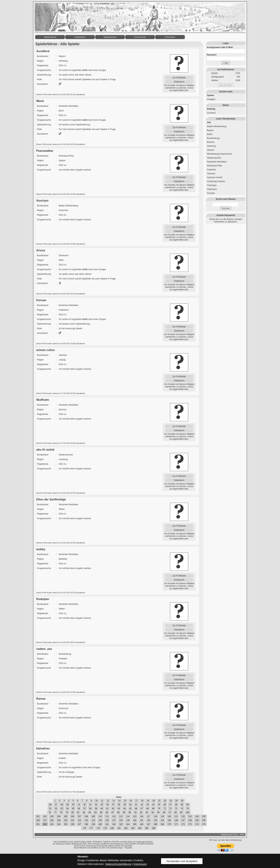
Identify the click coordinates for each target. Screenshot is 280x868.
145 (169, 820)
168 (155, 824)
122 (183, 816)
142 (149, 820)
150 (204, 820)
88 (118, 812)
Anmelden (170, 37)
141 (142, 820)
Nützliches (80, 37)
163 (121, 824)
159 (93, 824)
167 (149, 824)
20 (154, 801)
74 (182, 809)
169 (162, 824)
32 (85, 805)
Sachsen (211, 174)
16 (131, 801)
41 (136, 805)
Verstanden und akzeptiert (182, 861)
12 (108, 801)
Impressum (140, 864)
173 (190, 824)
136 (107, 820)
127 (45, 820)
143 (155, 820)
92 (141, 812)
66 (136, 809)
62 (113, 809)
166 (142, 824)
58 (90, 809)
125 (204, 816)
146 (176, 820)
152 (45, 824)
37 (113, 805)
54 (67, 809)
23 (171, 801)
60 (102, 809)
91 (135, 812)
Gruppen (211, 99)
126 (38, 820)
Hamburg (211, 146)
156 (72, 824)
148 (190, 820)
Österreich (212, 189)
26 (50, 805)
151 (38, 824)
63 (119, 809)
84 (95, 812)
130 (66, 820)
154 (59, 824)
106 (72, 816)
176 (84, 828)
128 (52, 820)
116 (142, 816)
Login (226, 63)
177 (91, 828)
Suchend (211, 113)
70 (159, 809)
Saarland (211, 170)
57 (85, 809)
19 (148, 801)
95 (158, 812)
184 (140, 828)
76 (50, 812)
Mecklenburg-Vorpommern (220, 154)
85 (101, 812)
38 (119, 805)
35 (102, 805)
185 (147, 828)
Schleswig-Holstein (216, 181)
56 (79, 809)
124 (197, 816)
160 (100, 824)
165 (135, 824)
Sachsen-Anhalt (215, 177)
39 (125, 805)
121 (176, 816)
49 (182, 805)
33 (90, 805)
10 (96, 801)
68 (147, 809)
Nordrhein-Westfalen (217, 162)
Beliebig (211, 109)
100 (187, 812)
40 (130, 805)
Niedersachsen (214, 158)
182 (126, 828)
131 (72, 820)
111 (107, 816)
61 (107, 809)
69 (153, 809)
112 (114, 816)
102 (45, 816)
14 (119, 801)
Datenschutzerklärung (118, 864)
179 (105, 828)
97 (170, 812)
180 (112, 828)
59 (96, 809)
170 (169, 824)
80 (73, 812)
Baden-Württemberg (217, 126)
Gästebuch (179, 82)
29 (67, 805)
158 (86, 824)
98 (175, 812)
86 (107, 812)
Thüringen (212, 185)
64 (125, 809)
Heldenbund (50, 37)
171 (176, 824)
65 (130, 809)
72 (170, 809)
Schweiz (211, 193)
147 (183, 820)
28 (62, 805)
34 (96, 805)
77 (55, 812)
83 (90, 812)
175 (204, 824)
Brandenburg (213, 138)
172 (183, 824)
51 (50, 809)
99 (181, 812)
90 (130, 812)
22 (165, 801)
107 (79, 816)
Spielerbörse (110, 37)
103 (52, 816)
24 (177, 801)
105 (66, 816)
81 (78, 812)
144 (162, 820)
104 (59, 816)
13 (113, 801)
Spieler (211, 95)
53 (62, 809)
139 (128, 820)
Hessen (211, 150)
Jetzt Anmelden (226, 85)
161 (107, 824)
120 (169, 816)
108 (86, 816)
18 (142, 801)
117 (149, 816)
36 (107, 805)
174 (197, 824)
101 (38, 816)
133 (86, 820)
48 (176, 805)
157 (79, 824)
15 (125, 801)
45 (159, 805)
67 (142, 809)
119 (162, 816)
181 (119, 828)
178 (98, 828)
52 (56, 809)
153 (52, 824)
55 (73, 809)
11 (102, 801)
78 (61, 812)
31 (79, 805)
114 (128, 816)
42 (142, 805)
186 (154, 828)
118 (155, 816)
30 (73, 805)
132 (79, 820)
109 (93, 816)
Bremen (211, 142)
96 (164, 812)
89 (124, 812)
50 (188, 805)
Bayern (210, 130)
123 (190, 816)
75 (188, 809)
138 (121, 820)
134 (93, 820)
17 (136, 801)
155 (66, 824)
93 (147, 812)
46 (165, 805)
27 (56, 805)
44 (153, 805)
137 (114, 820)
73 (176, 809)
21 (159, 801)
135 (100, 820)
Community (140, 37)
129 (59, 820)
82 (84, 812)
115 (135, 816)
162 (114, 824)
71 (165, 809)
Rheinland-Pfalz (215, 166)
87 (113, 812)
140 (135, 820)
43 (147, 805)
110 (100, 816)
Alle (209, 122)
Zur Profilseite (179, 78)
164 (128, 824)
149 (197, 820)
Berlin (210, 134)
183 (133, 828)
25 (182, 801)
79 (67, 812)
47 (170, 805)
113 (121, 816)
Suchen (226, 208)
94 (153, 812)
